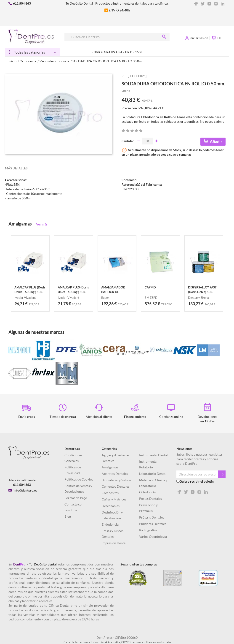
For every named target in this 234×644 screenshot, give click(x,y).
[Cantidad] (148, 141)
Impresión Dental (114, 543)
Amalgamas (110, 467)
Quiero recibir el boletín (197, 481)
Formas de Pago (76, 498)
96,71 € (21, 304)
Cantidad (128, 141)
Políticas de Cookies (79, 479)
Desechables (111, 506)
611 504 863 (22, 3)
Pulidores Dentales (153, 524)
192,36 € (109, 304)
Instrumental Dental (153, 455)
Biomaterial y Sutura (116, 480)
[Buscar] (117, 37)
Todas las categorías (29, 52)
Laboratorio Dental (153, 474)
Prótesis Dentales (152, 517)
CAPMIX (150, 287)
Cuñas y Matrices (114, 499)
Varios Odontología (153, 537)
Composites (110, 493)
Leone (126, 91)
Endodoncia (110, 524)
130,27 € (196, 304)
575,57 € (152, 304)
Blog (68, 516)
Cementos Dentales (116, 486)
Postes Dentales (150, 499)
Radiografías (148, 530)
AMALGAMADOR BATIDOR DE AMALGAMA (113, 292)
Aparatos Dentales (115, 474)
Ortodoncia (147, 492)
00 (219, 38)
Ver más (42, 224)
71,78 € (64, 304)
